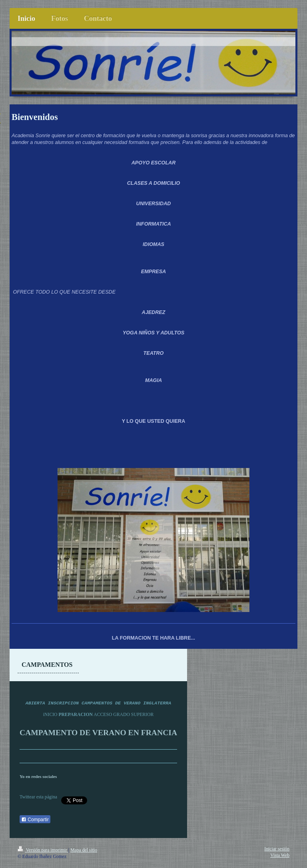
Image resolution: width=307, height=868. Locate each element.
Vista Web (280, 855)
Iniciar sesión (277, 849)
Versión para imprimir (43, 850)
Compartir (35, 820)
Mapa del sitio (84, 850)
